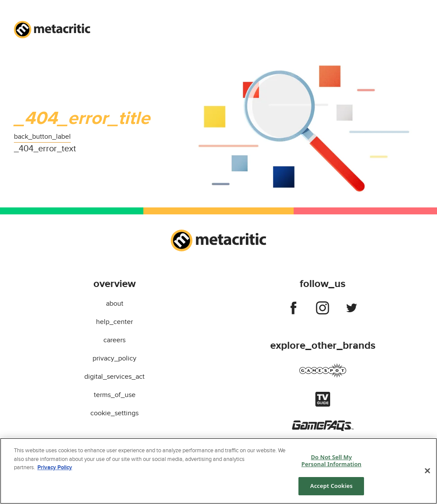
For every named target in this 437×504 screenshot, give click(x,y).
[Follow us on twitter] (352, 310)
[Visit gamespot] (323, 376)
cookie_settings (114, 413)
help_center (114, 322)
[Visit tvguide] (323, 404)
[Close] (427, 471)
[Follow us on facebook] (293, 310)
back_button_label (42, 137)
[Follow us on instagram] (323, 310)
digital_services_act (114, 377)
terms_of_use (115, 395)
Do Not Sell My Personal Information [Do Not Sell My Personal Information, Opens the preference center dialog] (331, 461)
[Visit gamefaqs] (323, 429)
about (115, 304)
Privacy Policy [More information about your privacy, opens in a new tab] (55, 467)
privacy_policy (114, 358)
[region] (218, 471)
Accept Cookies (331, 486)
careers (114, 340)
